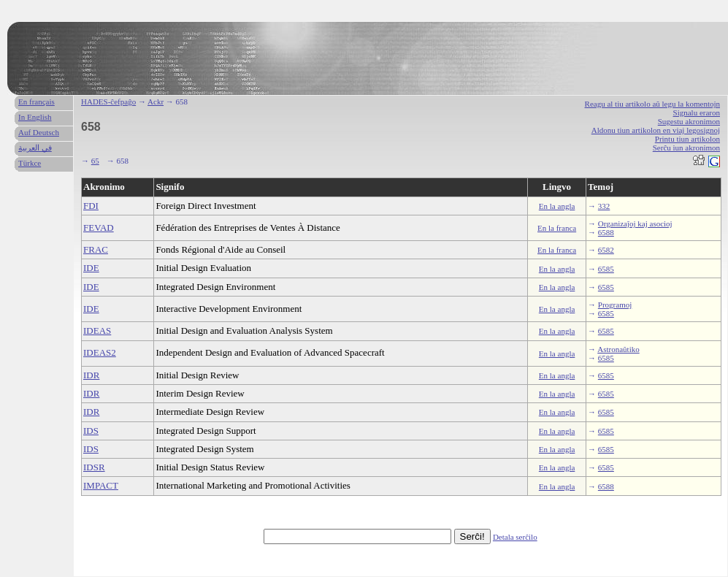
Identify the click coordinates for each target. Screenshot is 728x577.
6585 (606, 269)
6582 (606, 250)
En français (37, 102)
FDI (91, 206)
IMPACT (101, 485)
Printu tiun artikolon (687, 139)
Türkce (30, 163)
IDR (91, 375)
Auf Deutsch (39, 132)
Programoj (615, 305)
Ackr (156, 102)
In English (35, 117)
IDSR (94, 467)
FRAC (96, 249)
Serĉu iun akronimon (686, 148)
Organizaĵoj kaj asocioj (635, 223)
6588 (606, 232)
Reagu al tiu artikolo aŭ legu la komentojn (652, 104)
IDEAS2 (100, 352)
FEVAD (99, 228)
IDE (91, 268)
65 (95, 161)
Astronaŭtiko (618, 349)
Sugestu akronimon (689, 121)
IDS (91, 431)
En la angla (557, 206)
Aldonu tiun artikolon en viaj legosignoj (656, 130)
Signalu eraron (697, 112)
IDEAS (97, 330)
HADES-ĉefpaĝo (108, 102)
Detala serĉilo (515, 537)
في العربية (35, 148)
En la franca (557, 228)
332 (604, 206)
